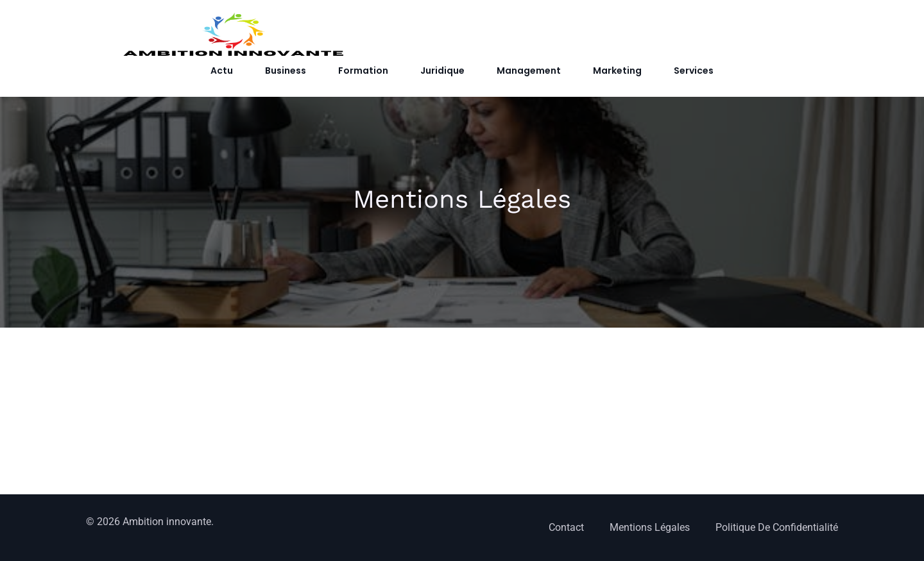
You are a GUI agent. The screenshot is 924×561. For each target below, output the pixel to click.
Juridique (442, 71)
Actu (222, 71)
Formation (363, 71)
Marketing (617, 71)
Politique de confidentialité (777, 527)
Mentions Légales (650, 527)
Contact (566, 527)
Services (694, 71)
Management (529, 71)
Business (286, 71)
